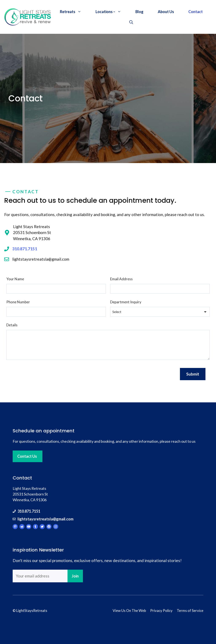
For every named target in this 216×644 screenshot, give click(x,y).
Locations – (112, 12)
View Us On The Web (129, 611)
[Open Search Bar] (131, 22)
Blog (139, 12)
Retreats (74, 12)
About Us (166, 12)
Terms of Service (190, 611)
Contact (196, 12)
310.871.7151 (25, 249)
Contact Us (27, 456)
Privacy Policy (161, 611)
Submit (193, 374)
